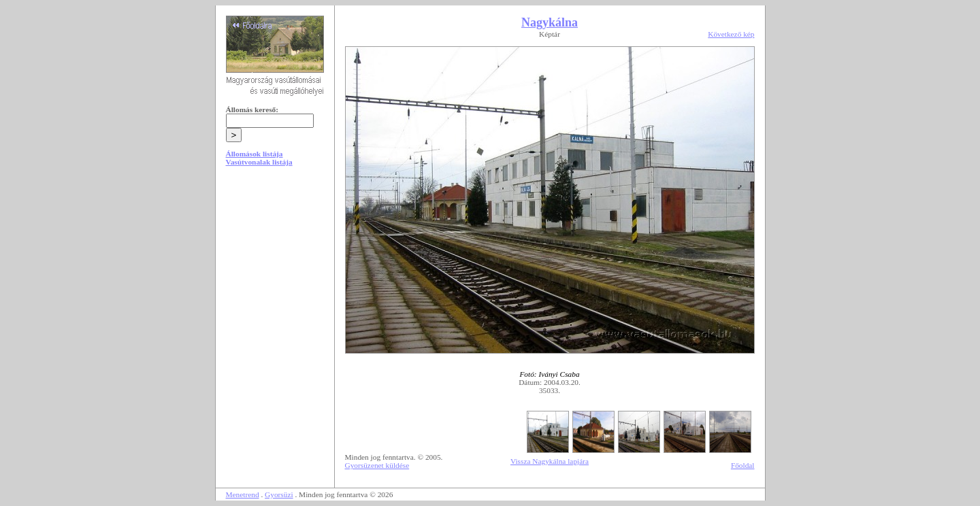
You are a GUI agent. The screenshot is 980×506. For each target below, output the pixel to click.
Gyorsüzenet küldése (377, 465)
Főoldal (743, 465)
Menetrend (243, 494)
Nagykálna (550, 22)
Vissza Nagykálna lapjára (550, 461)
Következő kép (731, 34)
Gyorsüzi (279, 494)
